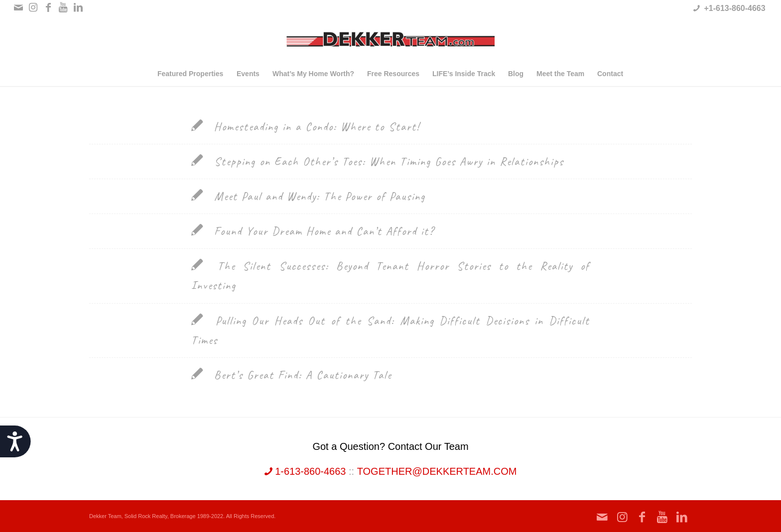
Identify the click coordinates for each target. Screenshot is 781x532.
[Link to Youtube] (63, 7)
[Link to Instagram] (33, 7)
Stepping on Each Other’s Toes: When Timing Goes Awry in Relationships (389, 161)
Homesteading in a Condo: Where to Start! (317, 127)
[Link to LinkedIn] (78, 7)
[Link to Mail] (18, 7)
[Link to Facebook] (48, 7)
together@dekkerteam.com (437, 471)
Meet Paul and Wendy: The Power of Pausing (320, 196)
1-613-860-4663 (305, 471)
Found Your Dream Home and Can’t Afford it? (324, 231)
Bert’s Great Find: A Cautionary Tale (303, 375)
